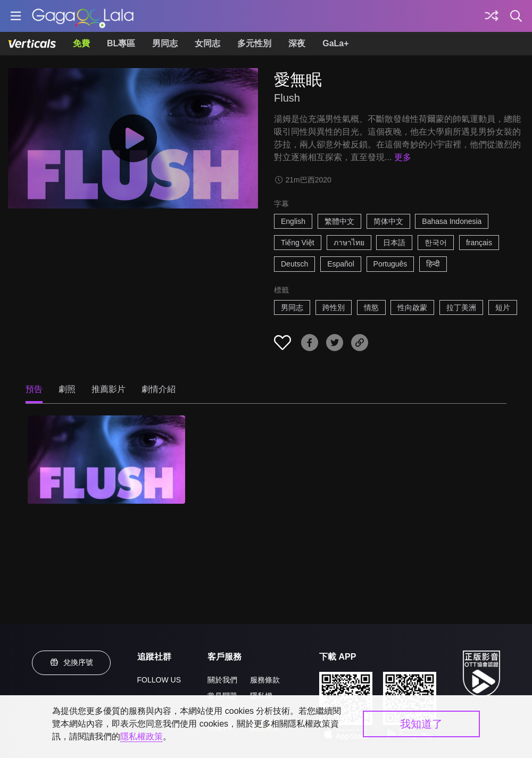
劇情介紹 (159, 389)
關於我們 (222, 680)
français (479, 243)
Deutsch (294, 264)
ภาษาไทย (349, 243)
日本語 (394, 243)
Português (390, 264)
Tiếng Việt (298, 243)
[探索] (492, 16)
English (293, 221)
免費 (81, 43)
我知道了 (421, 724)
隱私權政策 (142, 736)
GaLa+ (335, 43)
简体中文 (388, 221)
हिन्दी (433, 264)
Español (341, 264)
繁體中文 (339, 221)
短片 (503, 307)
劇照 (67, 389)
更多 (403, 157)
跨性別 (334, 307)
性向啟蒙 (412, 307)
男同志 (165, 43)
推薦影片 (109, 389)
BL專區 (121, 43)
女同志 (207, 43)
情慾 (371, 307)
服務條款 (265, 680)
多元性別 (254, 43)
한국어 (436, 243)
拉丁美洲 (461, 307)
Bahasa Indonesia (452, 221)
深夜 (297, 43)
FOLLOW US (159, 680)
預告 (34, 389)
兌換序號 (71, 662)
